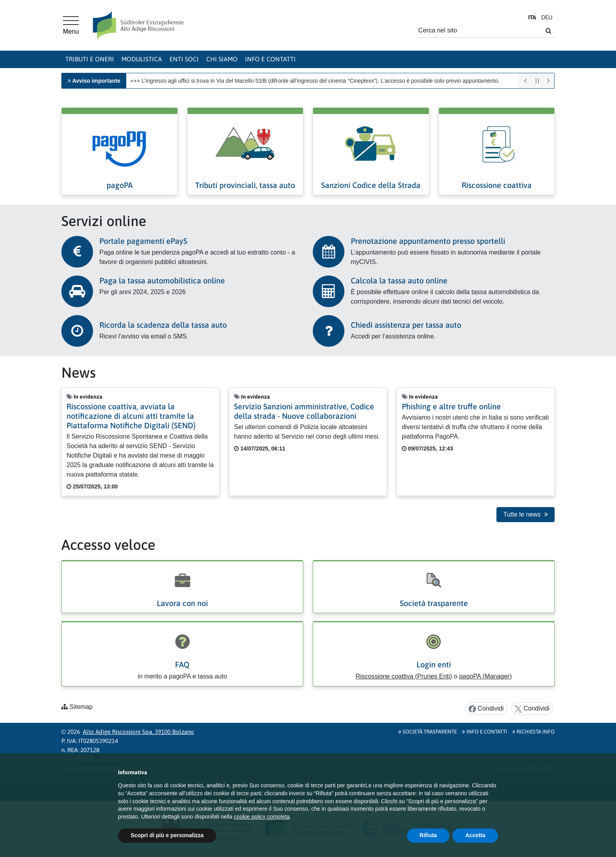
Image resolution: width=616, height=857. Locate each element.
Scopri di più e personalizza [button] (167, 835)
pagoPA (120, 185)
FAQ (182, 664)
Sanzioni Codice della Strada (371, 185)
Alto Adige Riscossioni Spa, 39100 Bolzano (138, 732)
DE (547, 17)
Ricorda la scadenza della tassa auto (163, 325)
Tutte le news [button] (526, 514)
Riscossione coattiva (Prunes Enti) (404, 676)
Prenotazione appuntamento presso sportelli (428, 241)
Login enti (434, 664)
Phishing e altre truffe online (451, 406)
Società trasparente (434, 603)
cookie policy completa (262, 817)
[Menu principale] (71, 25)
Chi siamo (222, 59)
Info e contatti (270, 59)
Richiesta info (533, 732)
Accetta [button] (475, 835)
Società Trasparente (428, 732)
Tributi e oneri (90, 59)
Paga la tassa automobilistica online (162, 280)
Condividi (486, 709)
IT (532, 17)
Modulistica (142, 59)
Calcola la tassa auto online (399, 280)
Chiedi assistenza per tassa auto (406, 325)
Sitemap (81, 707)
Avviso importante (96, 81)
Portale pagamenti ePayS (143, 241)
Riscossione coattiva (497, 185)
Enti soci (184, 59)
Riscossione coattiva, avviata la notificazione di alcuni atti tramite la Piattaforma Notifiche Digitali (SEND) (131, 416)
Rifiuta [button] (428, 835)
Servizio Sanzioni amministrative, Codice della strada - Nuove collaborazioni (304, 411)
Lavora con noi (182, 603)
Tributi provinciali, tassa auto (245, 185)
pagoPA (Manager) (486, 676)
